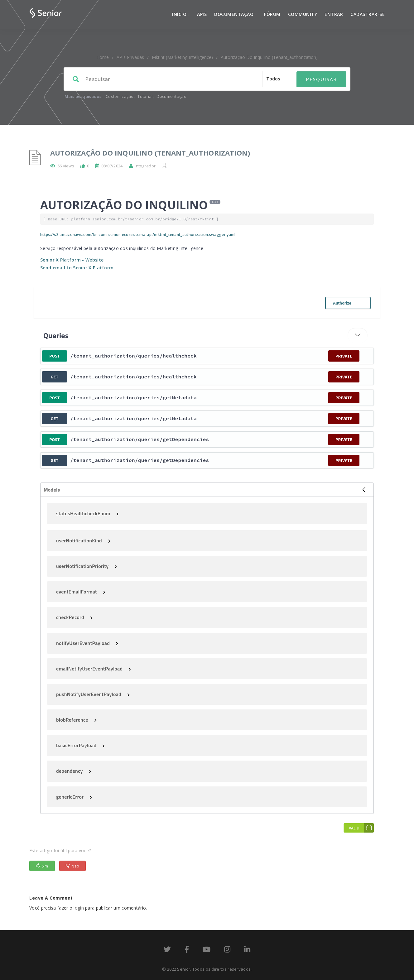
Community (303, 14)
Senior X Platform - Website (72, 260)
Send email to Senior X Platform (77, 268)
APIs (202, 14)
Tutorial (145, 96)
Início (181, 14)
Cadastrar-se (368, 14)
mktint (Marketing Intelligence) (182, 57)
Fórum (272, 14)
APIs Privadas (130, 57)
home (103, 57)
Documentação (235, 14)
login (79, 908)
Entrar (334, 14)
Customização (120, 96)
